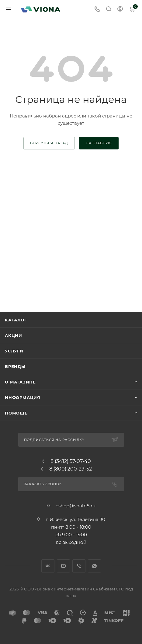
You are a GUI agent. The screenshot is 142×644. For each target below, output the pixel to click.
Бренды (15, 366)
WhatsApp (94, 566)
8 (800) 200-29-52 (71, 469)
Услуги (14, 351)
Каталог (16, 320)
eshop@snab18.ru (76, 506)
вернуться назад (49, 143)
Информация (23, 397)
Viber (79, 566)
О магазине (20, 382)
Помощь (16, 413)
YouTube (63, 566)
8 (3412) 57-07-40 (71, 461)
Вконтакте (48, 566)
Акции (14, 335)
